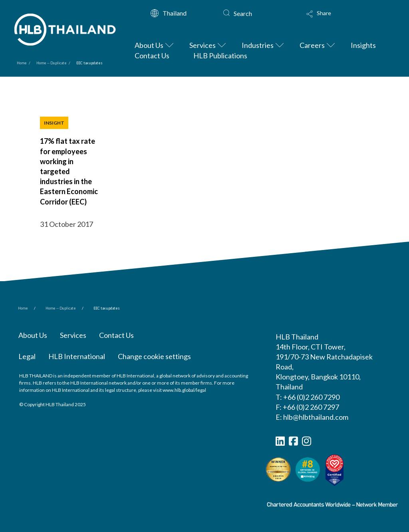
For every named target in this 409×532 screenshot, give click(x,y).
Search (243, 13)
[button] (344, 17)
